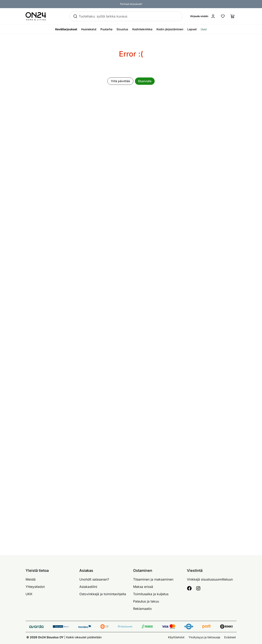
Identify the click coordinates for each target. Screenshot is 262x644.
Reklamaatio (142, 609)
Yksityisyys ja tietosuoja (204, 637)
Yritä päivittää (120, 81)
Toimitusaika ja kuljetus (151, 594)
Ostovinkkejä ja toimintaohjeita (103, 594)
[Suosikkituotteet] (223, 16)
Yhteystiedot (35, 587)
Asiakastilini (88, 587)
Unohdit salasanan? (94, 579)
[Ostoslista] (233, 16)
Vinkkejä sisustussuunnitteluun (210, 579)
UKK (29, 594)
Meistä (31, 579)
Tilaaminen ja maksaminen (153, 579)
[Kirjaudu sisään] (203, 16)
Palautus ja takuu (146, 601)
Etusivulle (145, 81)
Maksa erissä (143, 587)
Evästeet (230, 637)
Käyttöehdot (176, 637)
